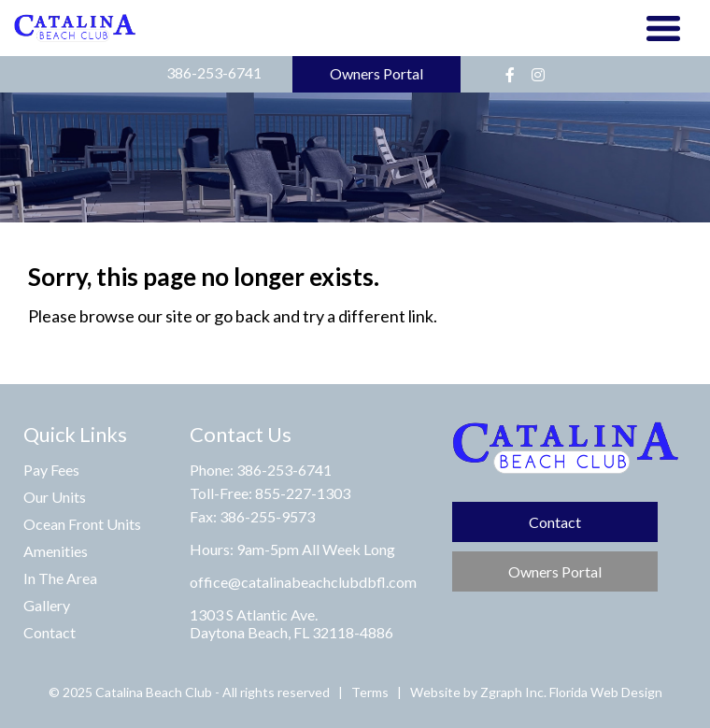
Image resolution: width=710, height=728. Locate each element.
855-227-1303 (303, 493)
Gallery (47, 605)
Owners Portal (376, 73)
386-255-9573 (267, 516)
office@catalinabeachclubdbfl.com (303, 582)
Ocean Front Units (82, 524)
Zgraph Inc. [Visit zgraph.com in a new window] (513, 692)
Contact (50, 632)
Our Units (55, 497)
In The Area (60, 578)
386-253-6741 (214, 72)
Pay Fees (51, 470)
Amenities (56, 551)
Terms (370, 692)
